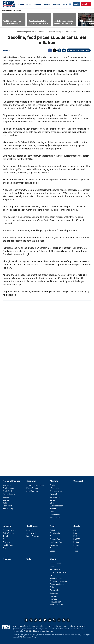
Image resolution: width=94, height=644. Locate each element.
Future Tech (55, 545)
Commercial (31, 533)
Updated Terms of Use (20, 626)
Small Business (32, 491)
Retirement (7, 506)
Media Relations (56, 578)
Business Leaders (57, 506)
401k (5, 503)
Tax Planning (8, 509)
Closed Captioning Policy (79, 626)
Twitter (55, 50)
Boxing (76, 542)
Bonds (52, 500)
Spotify (64, 620)
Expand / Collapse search (70, 4)
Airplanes (7, 542)
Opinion (7, 559)
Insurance (7, 500)
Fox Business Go (56, 602)
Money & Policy (32, 488)
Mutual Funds (55, 518)
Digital (52, 530)
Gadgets (53, 536)
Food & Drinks (8, 545)
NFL (75, 530)
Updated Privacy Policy (59, 572)
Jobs (52, 567)
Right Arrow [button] (89, 19)
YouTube (40, 620)
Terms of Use (55, 569)
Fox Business (9, 4)
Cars (5, 539)
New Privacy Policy (37, 626)
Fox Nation (54, 599)
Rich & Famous (9, 533)
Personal (30, 530)
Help (66, 626)
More (65, 4)
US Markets (54, 488)
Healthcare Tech (56, 542)
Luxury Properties (33, 536)
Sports (77, 526)
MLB (75, 536)
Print (59, 50)
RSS (54, 620)
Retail (52, 512)
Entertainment (9, 530)
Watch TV (86, 4)
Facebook (50, 50)
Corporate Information (59, 581)
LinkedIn (50, 620)
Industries (54, 509)
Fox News (54, 596)
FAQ (52, 575)
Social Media (55, 533)
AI (51, 548)
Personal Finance (24, 4)
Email (64, 50)
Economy (37, 4)
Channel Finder (56, 564)
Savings (6, 497)
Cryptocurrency (56, 491)
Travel (5, 536)
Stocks (53, 485)
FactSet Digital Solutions (32, 631)
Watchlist (57, 4)
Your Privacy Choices (54, 626)
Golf (75, 548)
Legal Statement (47, 631)
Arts (5, 548)
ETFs (52, 503)
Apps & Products (56, 605)
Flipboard (45, 620)
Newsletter (59, 620)
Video (29, 559)
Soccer (76, 545)
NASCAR (77, 539)
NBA (75, 533)
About (53, 559)
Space (52, 551)
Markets (47, 4)
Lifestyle (7, 526)
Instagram (36, 620)
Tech (52, 526)
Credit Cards (8, 491)
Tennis (76, 551)
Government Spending (35, 485)
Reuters (6, 50)
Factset (75, 629)
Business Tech (56, 539)
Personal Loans (9, 494)
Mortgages (7, 485)
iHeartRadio (68, 620)
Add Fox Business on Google (80, 50)
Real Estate (32, 526)
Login (76, 4)
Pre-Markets (55, 515)
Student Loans (9, 488)
